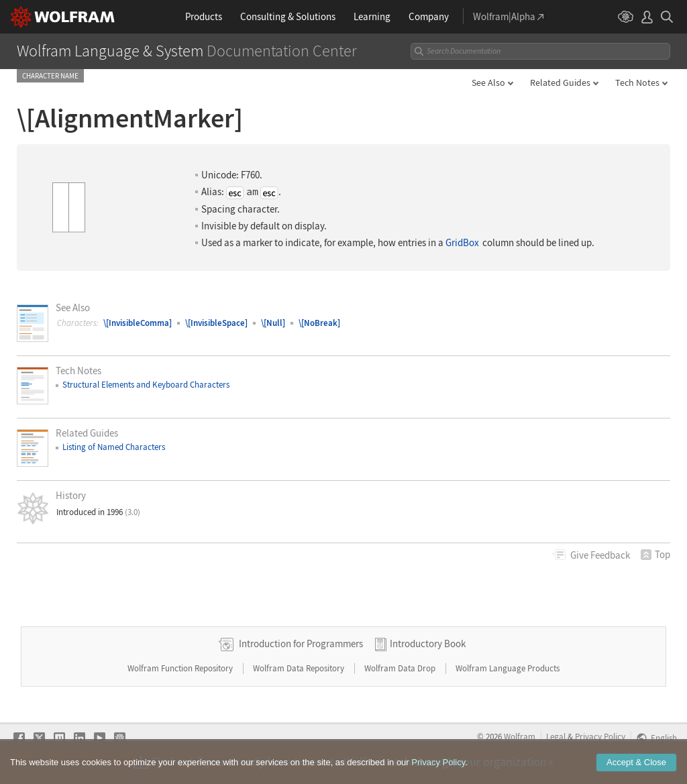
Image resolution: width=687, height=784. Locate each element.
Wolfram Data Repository (300, 668)
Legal (556, 736)
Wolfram (520, 736)
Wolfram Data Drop (401, 668)
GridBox (462, 243)
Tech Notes (637, 82)
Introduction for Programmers (301, 643)
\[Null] (273, 323)
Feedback (600, 555)
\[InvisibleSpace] (216, 323)
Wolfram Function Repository (181, 668)
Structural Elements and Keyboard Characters (146, 385)
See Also (488, 82)
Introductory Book (428, 643)
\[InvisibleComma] (138, 323)
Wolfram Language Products (508, 668)
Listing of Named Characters (114, 447)
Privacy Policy (600, 736)
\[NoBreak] (319, 323)
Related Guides (560, 82)
